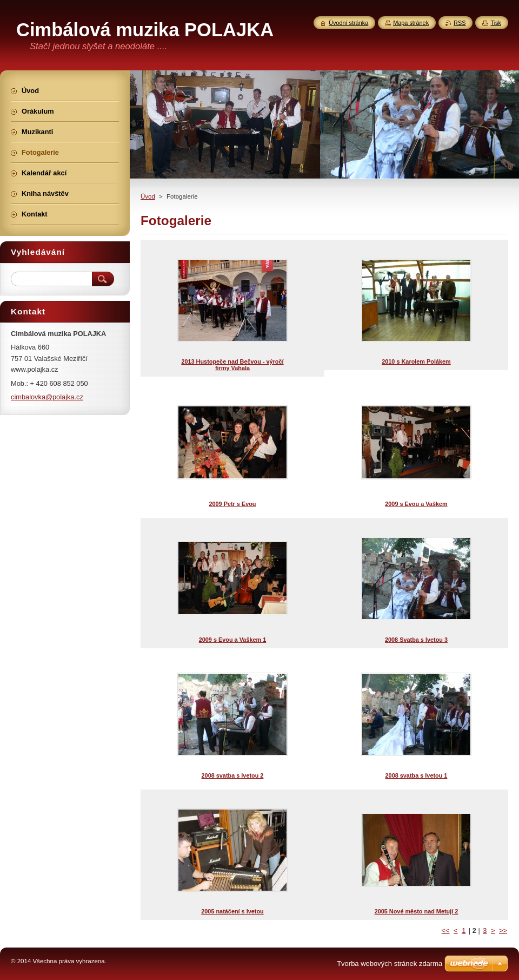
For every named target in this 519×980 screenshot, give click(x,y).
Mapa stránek (411, 23)
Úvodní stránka (348, 23)
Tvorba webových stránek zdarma (390, 963)
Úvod (148, 196)
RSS (460, 23)
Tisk (496, 23)
